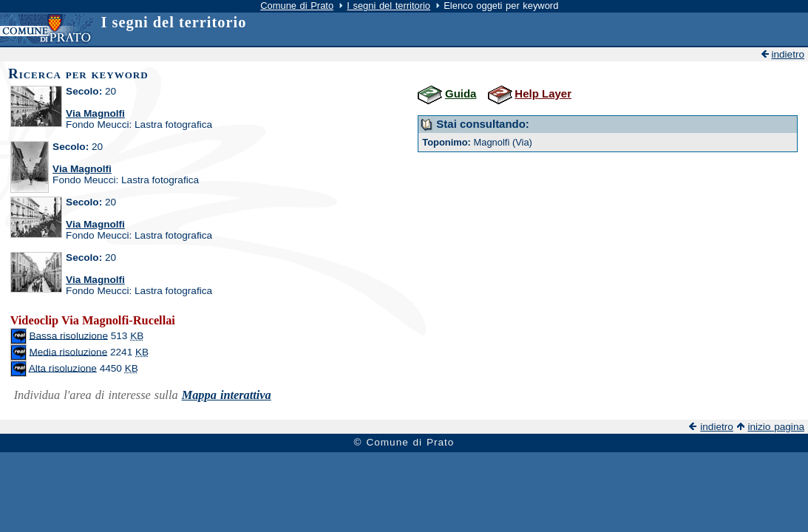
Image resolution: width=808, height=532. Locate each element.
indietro (788, 54)
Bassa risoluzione (68, 335)
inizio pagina (776, 427)
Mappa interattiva (227, 395)
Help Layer (543, 93)
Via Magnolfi (95, 113)
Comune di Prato (297, 6)
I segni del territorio (388, 6)
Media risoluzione (68, 351)
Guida (461, 93)
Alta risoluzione (63, 368)
